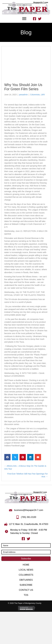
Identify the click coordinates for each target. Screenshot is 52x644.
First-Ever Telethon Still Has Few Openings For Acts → (27, 475)
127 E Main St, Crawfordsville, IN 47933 (29, 524)
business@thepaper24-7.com (29, 510)
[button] (26, 559)
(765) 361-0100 (28, 517)
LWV (43, 95)
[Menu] (24, 19)
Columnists (35, 95)
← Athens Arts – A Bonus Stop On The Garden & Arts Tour (25, 467)
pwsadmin (23, 95)
